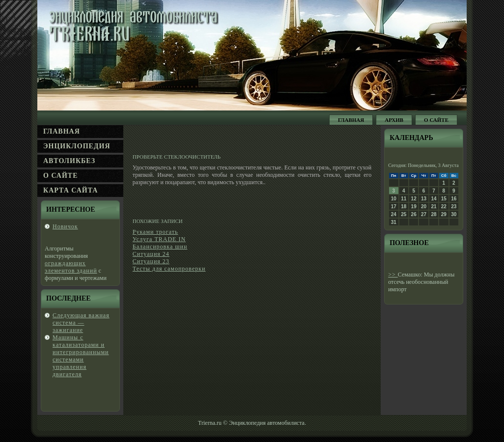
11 (404, 199)
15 (444, 199)
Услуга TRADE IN (159, 239)
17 (394, 207)
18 (404, 207)
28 (434, 214)
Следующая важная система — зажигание (81, 323)
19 (414, 207)
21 (434, 207)
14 (434, 199)
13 (424, 199)
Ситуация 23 (151, 261)
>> (393, 275)
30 (454, 214)
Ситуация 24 (151, 254)
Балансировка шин (160, 247)
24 (394, 214)
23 (454, 207)
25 (404, 214)
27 (424, 214)
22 (444, 207)
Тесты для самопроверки (169, 269)
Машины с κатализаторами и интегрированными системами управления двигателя (81, 356)
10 (394, 199)
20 (424, 207)
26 (414, 214)
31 (394, 222)
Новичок (65, 226)
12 (414, 199)
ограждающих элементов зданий (71, 267)
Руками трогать (155, 232)
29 (444, 214)
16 (454, 199)
